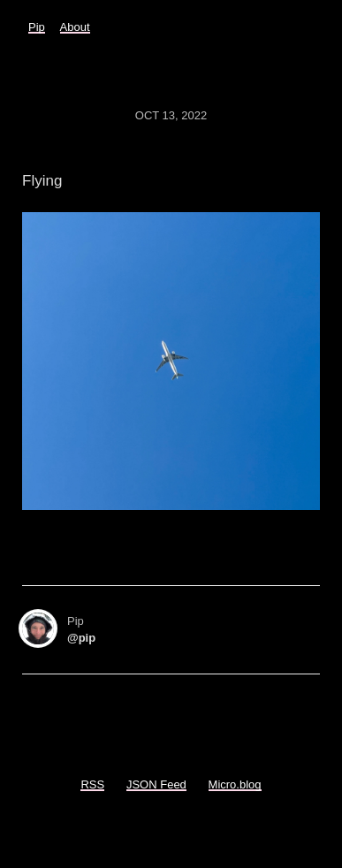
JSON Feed (156, 784)
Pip (37, 27)
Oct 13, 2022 (171, 115)
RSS (92, 784)
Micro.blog (235, 784)
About (75, 27)
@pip (81, 638)
